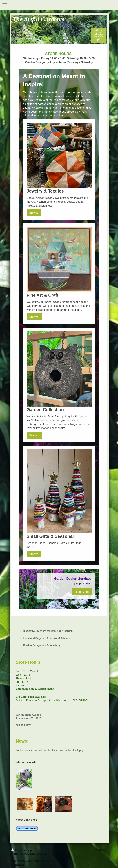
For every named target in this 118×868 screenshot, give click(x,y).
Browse (34, 213)
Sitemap (27, 850)
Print (16, 850)
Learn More (82, 592)
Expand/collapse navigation (59, 5)
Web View (101, 850)
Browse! (34, 317)
